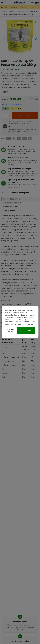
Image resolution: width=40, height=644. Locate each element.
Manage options (10, 330)
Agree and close (26, 330)
